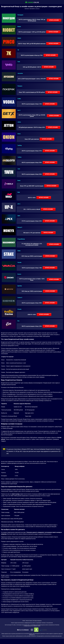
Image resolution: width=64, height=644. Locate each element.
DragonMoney (21, 239)
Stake (19, 251)
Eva (18, 321)
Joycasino (20, 73)
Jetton (19, 122)
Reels (19, 181)
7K (18, 50)
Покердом (20, 15)
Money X (20, 227)
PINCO (19, 38)
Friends (19, 309)
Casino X (20, 298)
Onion (19, 134)
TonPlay (20, 145)
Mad (19, 192)
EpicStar (20, 286)
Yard (19, 62)
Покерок (20, 86)
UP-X (19, 204)
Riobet (19, 27)
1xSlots (19, 157)
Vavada (19, 262)
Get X (19, 110)
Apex (19, 216)
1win (19, 169)
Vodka (19, 99)
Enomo (19, 274)
